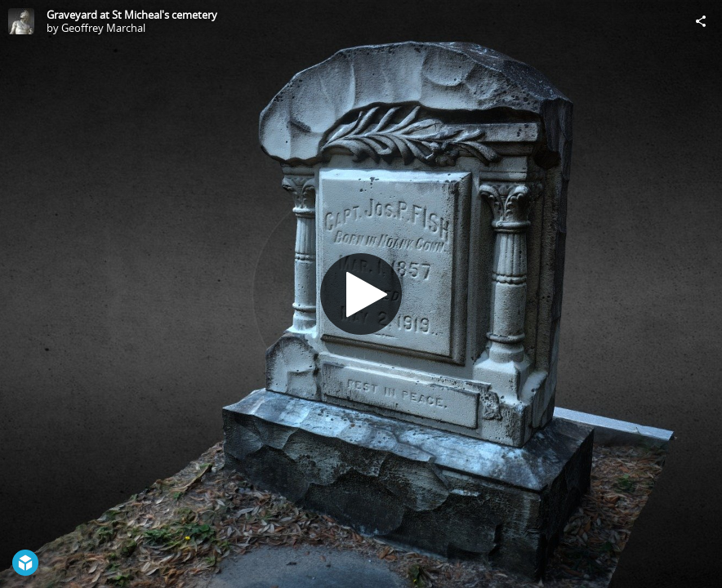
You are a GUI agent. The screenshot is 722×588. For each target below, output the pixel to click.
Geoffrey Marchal (103, 28)
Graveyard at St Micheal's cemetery (132, 15)
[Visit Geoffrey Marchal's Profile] (21, 21)
